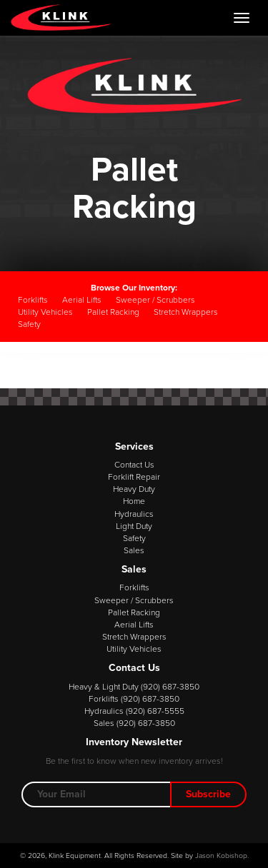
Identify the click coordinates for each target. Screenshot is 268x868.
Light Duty (134, 526)
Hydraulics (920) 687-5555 (134, 711)
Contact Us (134, 465)
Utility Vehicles (45, 312)
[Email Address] (96, 794)
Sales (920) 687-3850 (134, 723)
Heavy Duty (134, 489)
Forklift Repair (134, 477)
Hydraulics (134, 514)
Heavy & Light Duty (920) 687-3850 (134, 687)
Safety (29, 324)
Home (134, 501)
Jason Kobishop (221, 856)
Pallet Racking (113, 312)
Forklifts (33, 300)
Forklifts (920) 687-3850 (134, 699)
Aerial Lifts (82, 300)
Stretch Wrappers (186, 312)
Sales (134, 550)
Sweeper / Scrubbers (155, 300)
